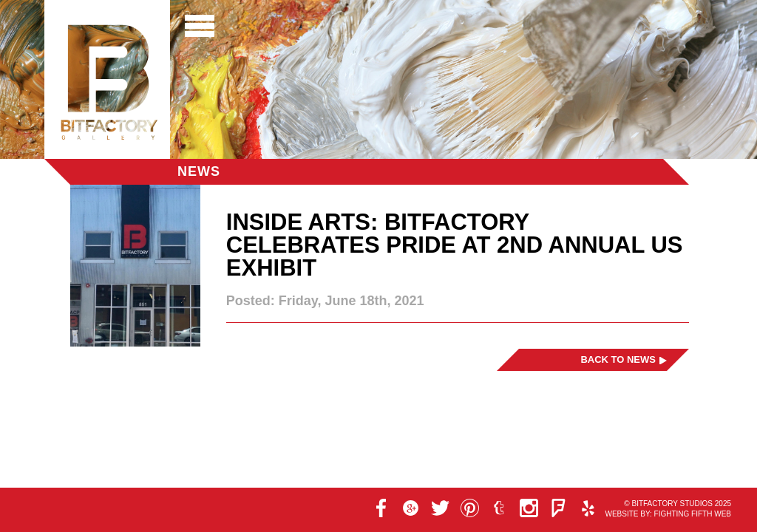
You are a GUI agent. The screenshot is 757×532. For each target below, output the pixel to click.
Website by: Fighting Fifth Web (668, 514)
